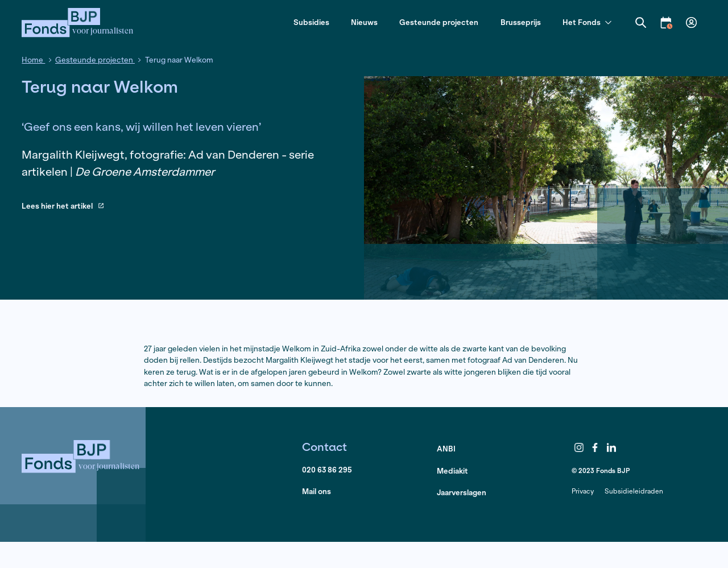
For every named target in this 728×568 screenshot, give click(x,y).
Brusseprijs (521, 22)
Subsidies (311, 22)
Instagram (579, 447)
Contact (324, 447)
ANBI (446, 449)
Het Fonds (587, 23)
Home (33, 60)
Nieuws (364, 22)
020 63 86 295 (327, 470)
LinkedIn (611, 447)
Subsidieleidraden (634, 491)
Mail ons (317, 492)
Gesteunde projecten (439, 22)
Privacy (583, 491)
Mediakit (452, 471)
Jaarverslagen (462, 493)
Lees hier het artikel (63, 207)
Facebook (595, 447)
